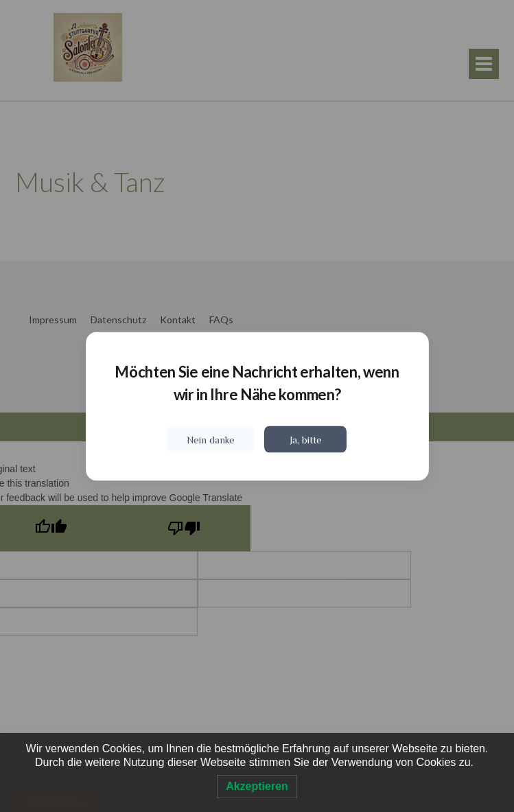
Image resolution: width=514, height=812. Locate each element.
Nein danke (211, 439)
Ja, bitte (306, 439)
